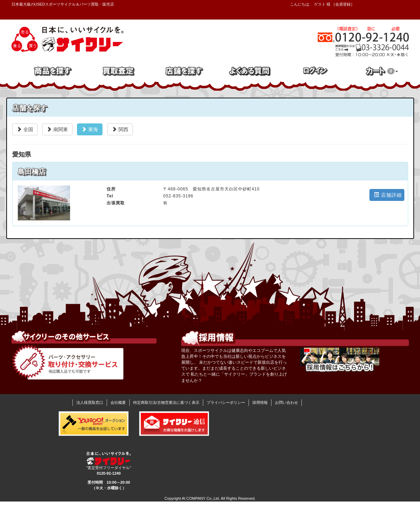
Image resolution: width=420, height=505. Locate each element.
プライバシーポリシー (226, 402)
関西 (120, 129)
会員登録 (343, 4)
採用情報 (260, 402)
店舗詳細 (388, 195)
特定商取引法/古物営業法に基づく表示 (166, 402)
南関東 (57, 129)
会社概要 (118, 402)
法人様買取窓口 (90, 402)
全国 (25, 129)
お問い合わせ (287, 402)
